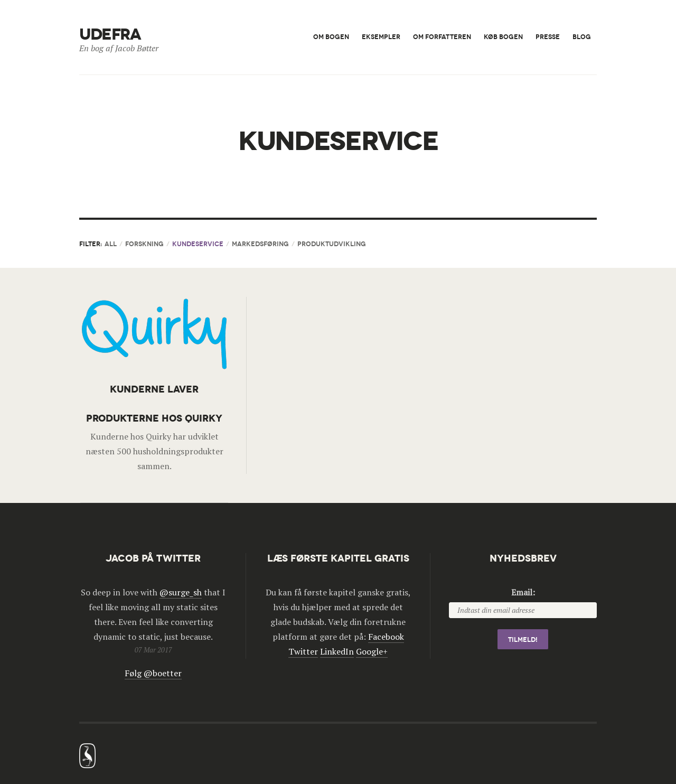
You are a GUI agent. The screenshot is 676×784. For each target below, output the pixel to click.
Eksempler (381, 37)
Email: (523, 592)
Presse (548, 37)
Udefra (110, 35)
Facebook (386, 637)
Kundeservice (198, 244)
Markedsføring (260, 244)
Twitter (303, 651)
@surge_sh (181, 592)
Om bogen (331, 37)
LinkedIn (337, 651)
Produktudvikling (332, 244)
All (111, 244)
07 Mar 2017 (153, 650)
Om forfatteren (442, 37)
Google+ (372, 651)
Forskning (144, 244)
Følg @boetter (153, 673)
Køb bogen (503, 37)
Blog (582, 37)
